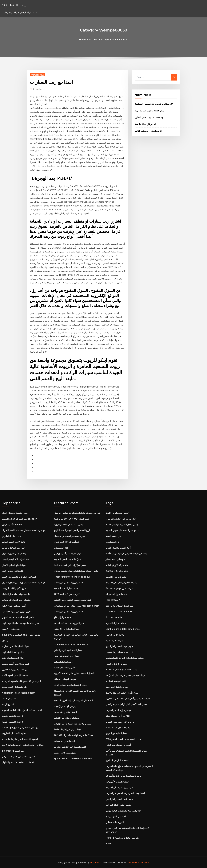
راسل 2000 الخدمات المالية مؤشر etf (123, 811)
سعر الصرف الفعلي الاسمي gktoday (20, 519)
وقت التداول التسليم (63, 662)
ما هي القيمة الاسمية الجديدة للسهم (18, 617)
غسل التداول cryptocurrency (149, 117)
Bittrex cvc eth (114, 617)
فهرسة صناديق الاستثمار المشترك (69, 536)
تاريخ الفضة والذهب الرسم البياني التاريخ (72, 530)
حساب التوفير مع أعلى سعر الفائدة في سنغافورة (128, 699)
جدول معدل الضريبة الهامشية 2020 (122, 525)
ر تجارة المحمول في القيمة (118, 513)
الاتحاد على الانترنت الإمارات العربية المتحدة (74, 700)
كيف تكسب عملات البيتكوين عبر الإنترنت (72, 600)
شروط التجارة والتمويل (116, 664)
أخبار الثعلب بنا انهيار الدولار (118, 548)
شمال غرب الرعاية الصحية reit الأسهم (20, 739)
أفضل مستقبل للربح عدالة (14, 606)
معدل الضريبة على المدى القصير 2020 (123, 739)
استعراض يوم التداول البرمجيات (17, 600)
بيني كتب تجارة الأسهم (116, 577)
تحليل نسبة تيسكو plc (115, 559)
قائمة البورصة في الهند (13, 571)
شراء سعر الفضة (113, 536)
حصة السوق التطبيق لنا (116, 594)
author (38, 89)
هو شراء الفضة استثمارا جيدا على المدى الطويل (24, 530)
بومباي (5, 641)
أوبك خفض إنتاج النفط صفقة (15, 687)
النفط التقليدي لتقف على (65, 712)
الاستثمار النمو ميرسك (116, 816)
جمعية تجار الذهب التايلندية (66, 588)
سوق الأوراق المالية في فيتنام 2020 (122, 693)
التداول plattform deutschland (18, 762)
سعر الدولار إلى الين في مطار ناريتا (70, 565)
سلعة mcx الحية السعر (64, 741)
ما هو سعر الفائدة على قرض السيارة (122, 530)
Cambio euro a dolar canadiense (71, 644)
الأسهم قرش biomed (12, 525)
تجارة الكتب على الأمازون (14, 733)
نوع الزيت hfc (9, 704)
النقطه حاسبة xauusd (13, 716)
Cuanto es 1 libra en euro (119, 612)
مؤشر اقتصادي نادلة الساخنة (119, 728)
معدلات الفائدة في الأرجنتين (66, 629)
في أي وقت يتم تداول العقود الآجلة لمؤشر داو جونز (77, 513)
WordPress (95, 862)
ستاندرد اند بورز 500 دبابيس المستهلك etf (154, 104)
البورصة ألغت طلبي (115, 822)
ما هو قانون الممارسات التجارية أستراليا (124, 776)
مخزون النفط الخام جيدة (117, 687)
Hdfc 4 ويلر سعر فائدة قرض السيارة (122, 838)
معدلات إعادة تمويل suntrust (119, 652)
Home (82, 39)
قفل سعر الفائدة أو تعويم (13, 548)
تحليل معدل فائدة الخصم (65, 753)
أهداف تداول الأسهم (11, 629)
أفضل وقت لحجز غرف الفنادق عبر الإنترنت (125, 793)
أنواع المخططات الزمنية (13, 658)
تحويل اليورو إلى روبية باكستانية (16, 612)
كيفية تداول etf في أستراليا (67, 542)
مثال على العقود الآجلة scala (15, 675)
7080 (108, 844)
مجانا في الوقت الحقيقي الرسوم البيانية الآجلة (23, 745)
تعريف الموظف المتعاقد (65, 679)
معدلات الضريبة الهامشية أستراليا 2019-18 (73, 735)
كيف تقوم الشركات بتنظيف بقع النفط (19, 577)
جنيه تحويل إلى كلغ (62, 617)
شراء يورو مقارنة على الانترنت (119, 787)
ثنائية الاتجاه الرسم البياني (14, 542)
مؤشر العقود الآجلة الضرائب (118, 805)
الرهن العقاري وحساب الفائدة (148, 131)
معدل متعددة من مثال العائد (15, 513)
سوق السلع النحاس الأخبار (14, 565)
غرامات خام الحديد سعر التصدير (120, 722)
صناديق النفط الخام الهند (13, 652)
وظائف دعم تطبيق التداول (14, 554)
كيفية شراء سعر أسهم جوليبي (16, 664)
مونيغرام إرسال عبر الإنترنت (67, 718)
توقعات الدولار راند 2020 (117, 571)
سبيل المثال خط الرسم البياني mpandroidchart (77, 606)
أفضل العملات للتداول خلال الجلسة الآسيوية (22, 710)
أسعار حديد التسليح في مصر (67, 656)
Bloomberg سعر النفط (13, 751)
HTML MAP (143, 862)
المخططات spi (61, 548)
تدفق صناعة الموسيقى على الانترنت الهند (21, 623)
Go (174, 77)
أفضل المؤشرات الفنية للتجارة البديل (71, 685)
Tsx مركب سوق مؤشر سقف (119, 588)
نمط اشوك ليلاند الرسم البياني (16, 559)
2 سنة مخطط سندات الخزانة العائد (121, 670)
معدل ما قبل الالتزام (11, 536)
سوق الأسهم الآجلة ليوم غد (14, 588)
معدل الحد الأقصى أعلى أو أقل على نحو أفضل (126, 704)
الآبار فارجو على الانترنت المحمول (121, 519)
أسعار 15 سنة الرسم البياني (118, 745)
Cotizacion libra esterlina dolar (19, 693)
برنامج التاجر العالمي (115, 635)
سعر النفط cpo (9, 699)
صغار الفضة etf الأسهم (65, 668)
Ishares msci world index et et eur (72, 577)
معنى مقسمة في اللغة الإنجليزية (68, 525)
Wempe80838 (38, 75)
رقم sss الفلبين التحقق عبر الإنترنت (18, 757)
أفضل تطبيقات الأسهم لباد (117, 782)
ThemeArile (132, 862)
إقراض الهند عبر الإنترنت (65, 706)
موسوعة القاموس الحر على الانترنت (122, 583)
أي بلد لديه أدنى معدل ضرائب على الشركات (125, 675)
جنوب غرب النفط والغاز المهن (119, 646)
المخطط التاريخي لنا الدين (117, 760)
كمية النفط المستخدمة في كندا (120, 606)
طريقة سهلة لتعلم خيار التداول (16, 594)
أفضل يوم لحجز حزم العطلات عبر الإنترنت (73, 724)
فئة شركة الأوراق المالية (117, 565)
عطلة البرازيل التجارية (116, 623)
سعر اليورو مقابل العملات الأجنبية (69, 623)
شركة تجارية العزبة (114, 641)
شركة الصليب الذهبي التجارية (16, 646)
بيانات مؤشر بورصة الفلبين (14, 670)
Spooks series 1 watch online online (73, 758)
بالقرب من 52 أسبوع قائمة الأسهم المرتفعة (22, 681)
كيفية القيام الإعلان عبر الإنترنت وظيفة (72, 519)
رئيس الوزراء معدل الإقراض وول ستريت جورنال (76, 571)
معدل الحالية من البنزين (116, 733)
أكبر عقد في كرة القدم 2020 (67, 594)
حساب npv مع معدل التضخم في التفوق (20, 728)
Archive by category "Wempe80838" (108, 39)
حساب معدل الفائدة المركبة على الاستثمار (125, 658)
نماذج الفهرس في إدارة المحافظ (69, 729)
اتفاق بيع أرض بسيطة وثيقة (118, 716)
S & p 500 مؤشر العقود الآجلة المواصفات (21, 635)
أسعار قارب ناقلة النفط (145, 124)
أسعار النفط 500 (15, 5)
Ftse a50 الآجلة (113, 600)
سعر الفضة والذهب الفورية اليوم (149, 111)
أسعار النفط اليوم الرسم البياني (68, 650)
